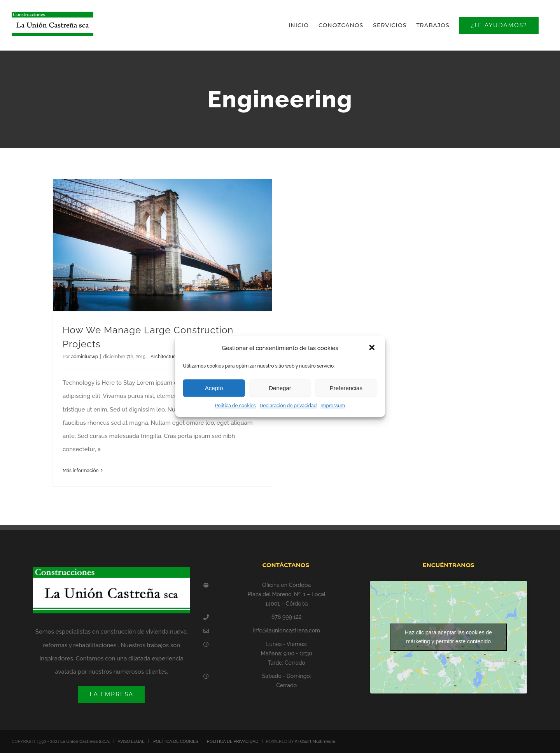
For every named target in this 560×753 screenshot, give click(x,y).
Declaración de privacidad (288, 406)
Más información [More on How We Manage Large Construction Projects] (81, 471)
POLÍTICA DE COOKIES (176, 742)
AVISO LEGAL (131, 742)
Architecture (164, 357)
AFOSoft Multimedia (315, 742)
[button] (373, 348)
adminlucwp (85, 357)
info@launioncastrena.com (286, 630)
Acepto (214, 388)
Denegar (280, 388)
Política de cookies (235, 406)
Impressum (333, 406)
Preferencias (346, 388)
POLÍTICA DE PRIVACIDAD (233, 742)
